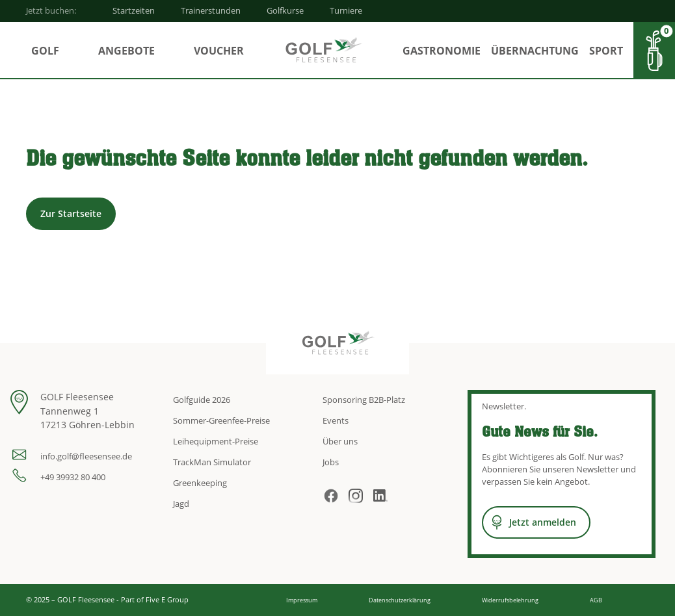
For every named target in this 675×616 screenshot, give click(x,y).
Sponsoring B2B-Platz (364, 400)
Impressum (302, 600)
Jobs (331, 462)
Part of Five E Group (155, 599)
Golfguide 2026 (202, 400)
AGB (596, 600)
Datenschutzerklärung (400, 600)
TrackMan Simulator (212, 462)
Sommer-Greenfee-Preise (221, 420)
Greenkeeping (200, 483)
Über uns (340, 441)
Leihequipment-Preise (216, 441)
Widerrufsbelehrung (510, 600)
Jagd (181, 504)
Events (336, 420)
